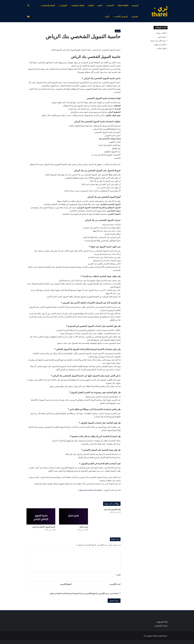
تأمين (107, 17)
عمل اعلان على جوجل (158, 41)
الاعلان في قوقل (160, 45)
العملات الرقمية (78, 5)
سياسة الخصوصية (161, 626)
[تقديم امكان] (73, 516)
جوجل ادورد (162, 37)
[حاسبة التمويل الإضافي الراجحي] (41, 516)
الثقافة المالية (123, 5)
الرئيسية (135, 5)
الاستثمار (110, 5)
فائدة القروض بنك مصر (112, 509)
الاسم (118, 575)
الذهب (100, 5)
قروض (118, 31)
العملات (91, 5)
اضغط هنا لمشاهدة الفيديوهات (90, 490)
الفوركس (63, 5)
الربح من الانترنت (121, 17)
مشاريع (135, 17)
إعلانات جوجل (161, 33)
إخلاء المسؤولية (162, 622)
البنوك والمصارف (48, 5)
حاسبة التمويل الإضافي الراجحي (44, 527)
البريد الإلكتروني (115, 584)
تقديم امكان (84, 527)
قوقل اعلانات (161, 48)
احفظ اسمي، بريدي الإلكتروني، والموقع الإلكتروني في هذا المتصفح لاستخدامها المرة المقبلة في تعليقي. (84, 593)
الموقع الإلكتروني (66, 584)
